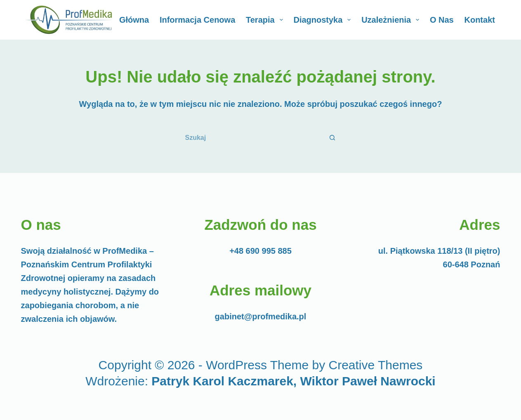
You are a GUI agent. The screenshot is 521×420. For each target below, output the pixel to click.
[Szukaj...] (250, 138)
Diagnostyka (324, 20)
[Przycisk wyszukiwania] (332, 138)
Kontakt (479, 20)
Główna (134, 20)
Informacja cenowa (197, 20)
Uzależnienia (392, 20)
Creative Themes (376, 365)
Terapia (266, 20)
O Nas (442, 20)
